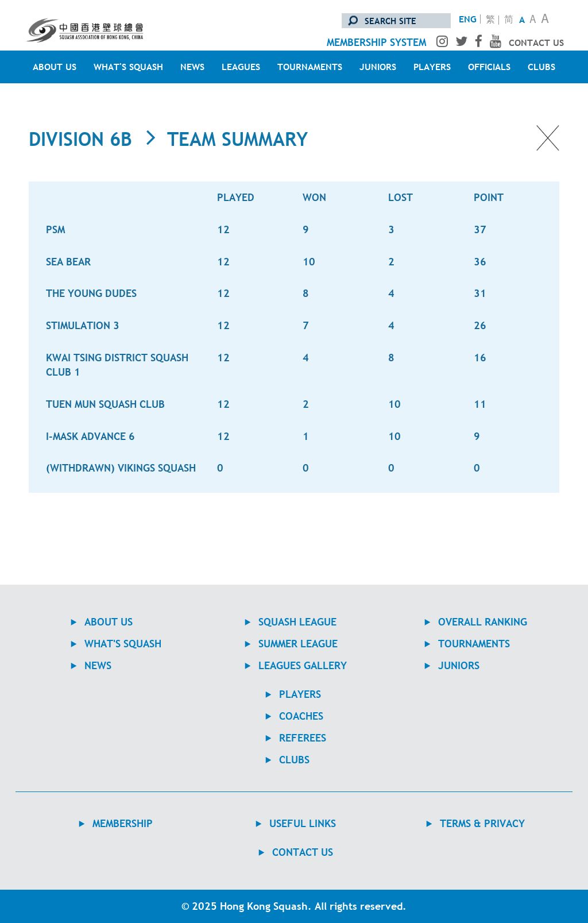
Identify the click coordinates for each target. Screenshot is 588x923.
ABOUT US (55, 67)
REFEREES (303, 738)
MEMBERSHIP (123, 823)
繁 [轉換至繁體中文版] (490, 20)
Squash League (297, 622)
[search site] (396, 21)
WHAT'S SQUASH (128, 67)
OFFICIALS (489, 67)
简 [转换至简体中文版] (509, 20)
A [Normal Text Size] (533, 20)
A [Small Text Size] (522, 20)
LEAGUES (241, 67)
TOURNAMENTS (310, 67)
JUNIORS (378, 67)
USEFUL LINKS (303, 823)
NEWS (192, 67)
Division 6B (80, 139)
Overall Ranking (483, 622)
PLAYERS (432, 67)
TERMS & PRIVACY (482, 823)
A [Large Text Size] (545, 20)
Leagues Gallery (303, 665)
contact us (536, 43)
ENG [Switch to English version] (468, 19)
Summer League (298, 644)
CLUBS (541, 67)
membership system (376, 42)
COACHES (301, 716)
